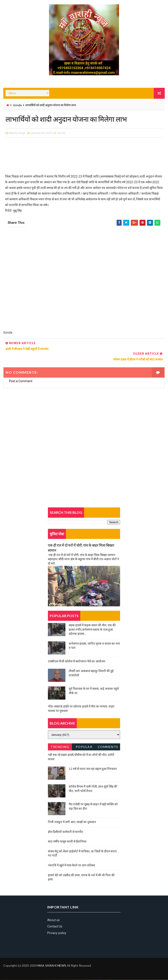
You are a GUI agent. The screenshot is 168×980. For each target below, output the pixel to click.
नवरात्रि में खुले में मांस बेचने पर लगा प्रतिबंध (72, 865)
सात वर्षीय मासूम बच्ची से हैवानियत (67, 842)
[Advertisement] (84, 282)
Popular (84, 747)
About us (53, 920)
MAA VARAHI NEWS (52, 966)
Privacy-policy (57, 933)
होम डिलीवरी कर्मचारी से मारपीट (66, 832)
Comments (108, 747)
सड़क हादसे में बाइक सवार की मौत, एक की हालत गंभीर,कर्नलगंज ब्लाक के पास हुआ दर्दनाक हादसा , (92, 629)
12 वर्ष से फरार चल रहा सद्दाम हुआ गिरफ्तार (93, 769)
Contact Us (55, 927)
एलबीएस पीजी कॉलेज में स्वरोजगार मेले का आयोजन (77, 661)
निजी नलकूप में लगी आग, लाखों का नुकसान (72, 822)
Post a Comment (21, 381)
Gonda (17, 105)
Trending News (60, 748)
